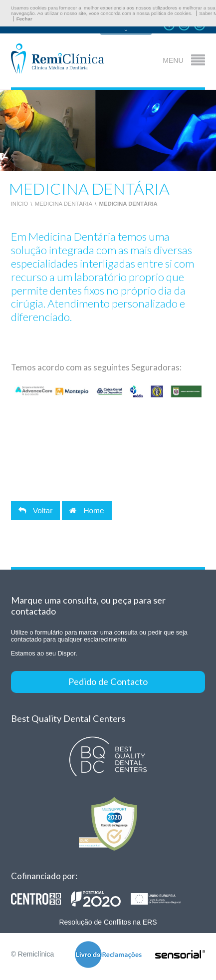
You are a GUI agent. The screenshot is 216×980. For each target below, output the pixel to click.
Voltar (36, 510)
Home (87, 510)
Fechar (24, 19)
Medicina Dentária (64, 204)
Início (20, 204)
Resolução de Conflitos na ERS (108, 922)
